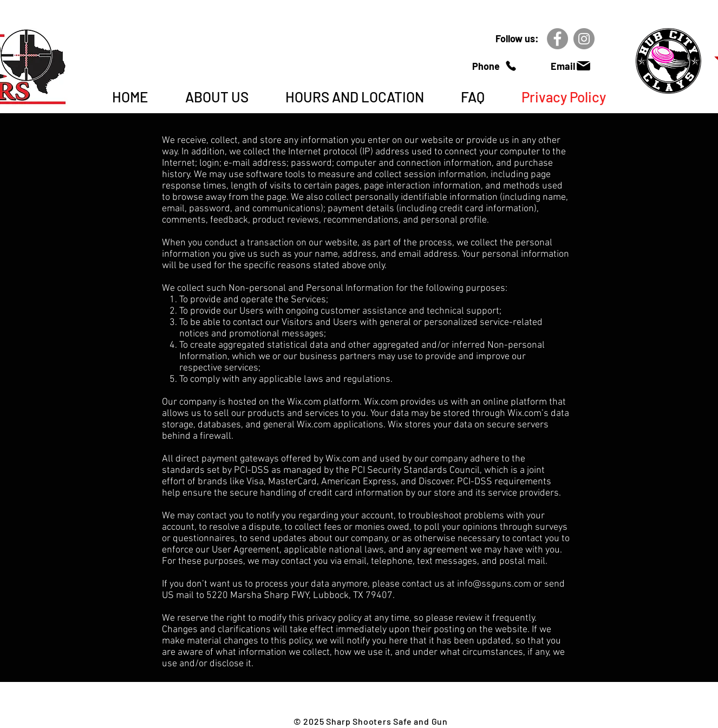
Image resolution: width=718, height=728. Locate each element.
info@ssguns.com (494, 584)
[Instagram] (584, 39)
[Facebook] (557, 39)
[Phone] (494, 66)
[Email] (571, 66)
